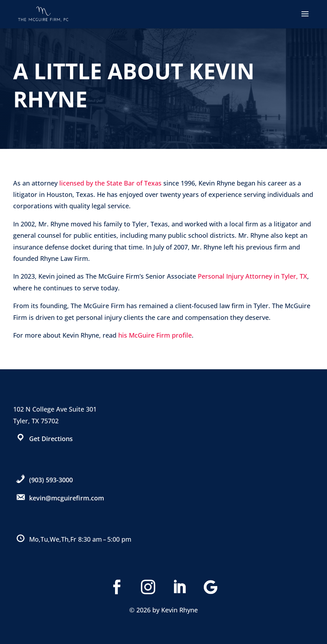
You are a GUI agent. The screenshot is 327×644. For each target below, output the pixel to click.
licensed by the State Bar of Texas (110, 183)
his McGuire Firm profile (155, 335)
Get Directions (51, 439)
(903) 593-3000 (51, 480)
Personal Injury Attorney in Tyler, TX (252, 276)
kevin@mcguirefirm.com (67, 498)
